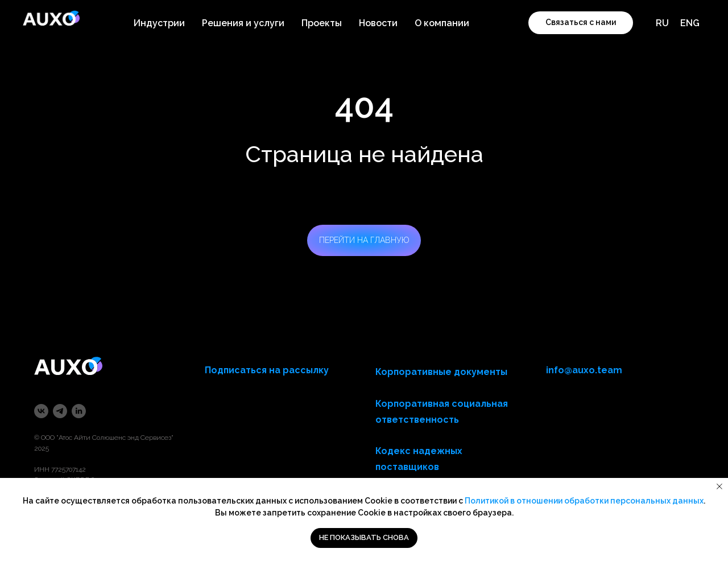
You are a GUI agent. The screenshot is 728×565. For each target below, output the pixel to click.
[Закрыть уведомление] (719, 486)
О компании (442, 23)
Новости (378, 23)
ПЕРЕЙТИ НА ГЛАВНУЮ (364, 240)
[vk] (41, 411)
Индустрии (159, 23)
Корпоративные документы (441, 372)
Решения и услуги (243, 23)
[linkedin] (79, 411)
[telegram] (60, 411)
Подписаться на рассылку (267, 370)
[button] (581, 23)
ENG (690, 23)
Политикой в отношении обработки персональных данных (584, 501)
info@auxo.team (584, 370)
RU (662, 23)
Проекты (322, 23)
